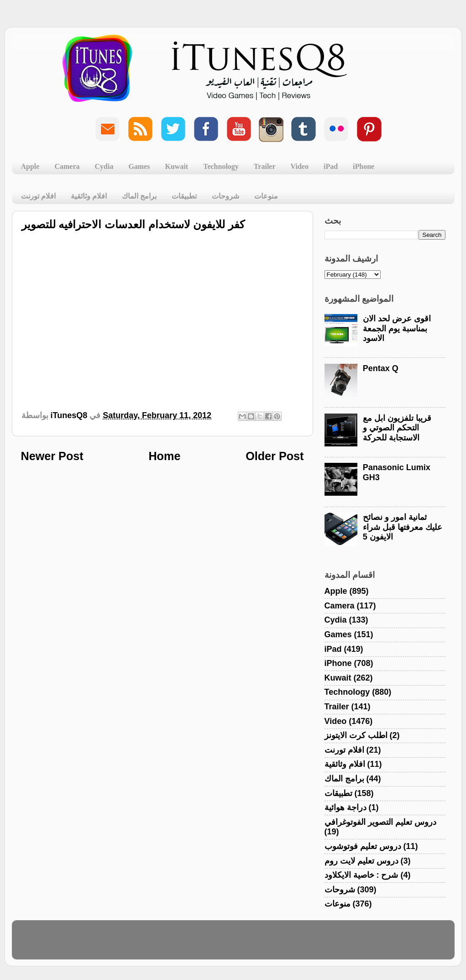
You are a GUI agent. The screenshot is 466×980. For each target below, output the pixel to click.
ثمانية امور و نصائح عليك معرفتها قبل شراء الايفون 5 (403, 527)
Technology (221, 166)
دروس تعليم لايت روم (361, 861)
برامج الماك (139, 196)
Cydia (104, 166)
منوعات (266, 196)
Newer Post (52, 456)
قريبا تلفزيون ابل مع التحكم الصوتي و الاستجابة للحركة (397, 428)
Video (300, 166)
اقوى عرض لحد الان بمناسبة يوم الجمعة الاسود (397, 328)
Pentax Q (381, 368)
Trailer (265, 166)
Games (139, 166)
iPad (331, 166)
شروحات (225, 196)
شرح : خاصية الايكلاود (361, 875)
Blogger (277, 944)
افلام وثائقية (89, 196)
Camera (67, 166)
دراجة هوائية (346, 807)
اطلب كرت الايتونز (356, 735)
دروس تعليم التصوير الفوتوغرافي (380, 822)
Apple (30, 166)
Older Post (275, 456)
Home (164, 456)
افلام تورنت (38, 196)
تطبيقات (184, 196)
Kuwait (177, 166)
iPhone (364, 166)
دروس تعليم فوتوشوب (363, 846)
